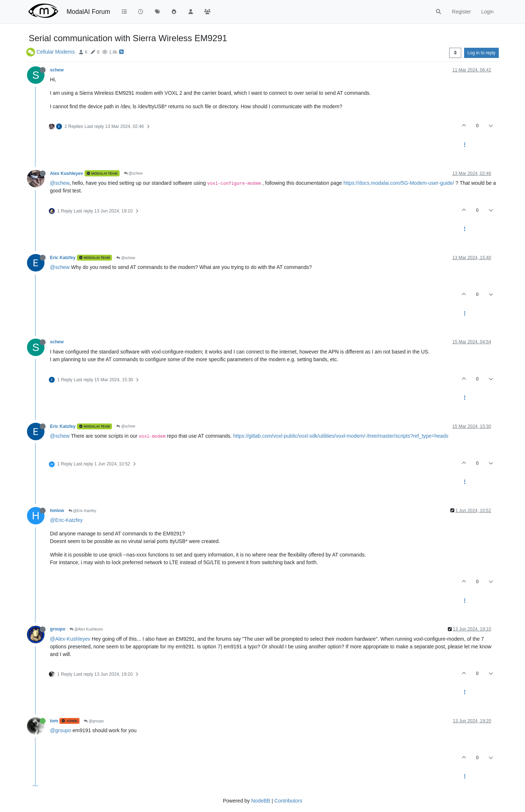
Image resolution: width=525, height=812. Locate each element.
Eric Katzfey (63, 258)
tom (54, 721)
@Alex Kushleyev (86, 629)
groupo (58, 629)
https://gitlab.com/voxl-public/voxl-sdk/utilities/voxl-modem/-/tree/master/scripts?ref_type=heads (341, 436)
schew (57, 70)
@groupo (94, 721)
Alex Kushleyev (67, 173)
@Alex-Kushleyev (70, 639)
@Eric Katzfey (82, 511)
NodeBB (261, 801)
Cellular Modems (56, 52)
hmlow (57, 511)
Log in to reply (481, 53)
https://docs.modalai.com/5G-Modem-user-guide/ (399, 183)
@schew (133, 173)
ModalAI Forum (88, 12)
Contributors (288, 801)
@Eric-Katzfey (66, 520)
